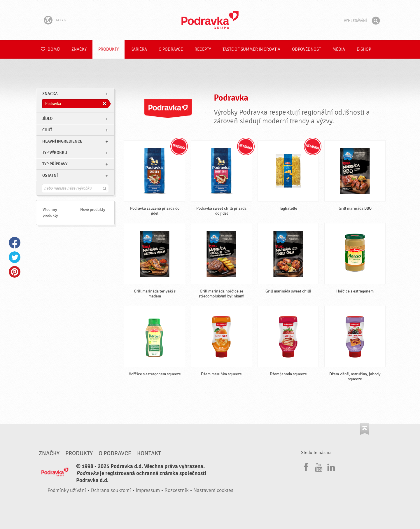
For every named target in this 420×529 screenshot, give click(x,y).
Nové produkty (93, 210)
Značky (79, 49)
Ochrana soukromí (111, 490)
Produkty (108, 49)
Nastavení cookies (213, 490)
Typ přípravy (55, 164)
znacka (50, 94)
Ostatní (50, 175)
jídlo (47, 119)
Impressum (148, 490)
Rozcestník (177, 490)
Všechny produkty (50, 212)
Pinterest (15, 272)
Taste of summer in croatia (251, 49)
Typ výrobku (55, 153)
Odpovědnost (306, 49)
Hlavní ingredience (62, 141)
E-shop (364, 49)
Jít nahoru (365, 429)
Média (339, 49)
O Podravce (171, 49)
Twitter (15, 257)
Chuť (47, 130)
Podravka (210, 20)
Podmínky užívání (67, 490)
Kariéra (139, 49)
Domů (50, 49)
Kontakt (149, 453)
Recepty (203, 49)
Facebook (15, 243)
